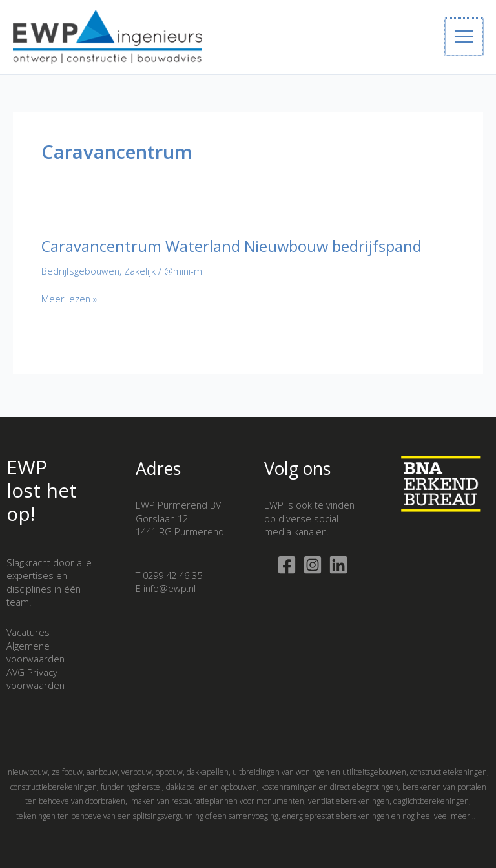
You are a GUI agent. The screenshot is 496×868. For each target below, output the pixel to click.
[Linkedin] (338, 565)
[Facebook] (287, 565)
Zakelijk (140, 276)
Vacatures (28, 632)
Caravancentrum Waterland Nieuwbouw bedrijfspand (232, 252)
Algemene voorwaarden (36, 652)
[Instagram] (313, 565)
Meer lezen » (69, 304)
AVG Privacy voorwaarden (36, 679)
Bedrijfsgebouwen (80, 276)
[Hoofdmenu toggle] (465, 40)
